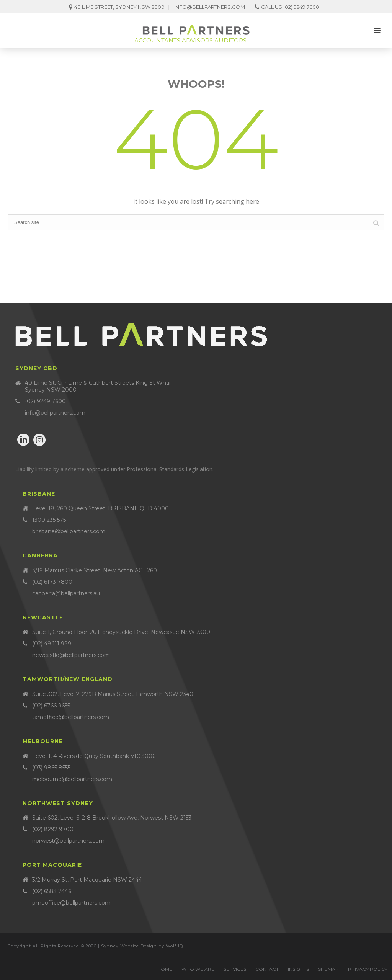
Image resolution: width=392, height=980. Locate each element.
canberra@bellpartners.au (66, 593)
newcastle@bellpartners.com (71, 655)
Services (235, 969)
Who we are (198, 969)
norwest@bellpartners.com (68, 841)
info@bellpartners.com (210, 7)
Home (165, 969)
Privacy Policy (368, 969)
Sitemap (328, 969)
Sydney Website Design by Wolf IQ (142, 946)
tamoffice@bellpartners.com (71, 717)
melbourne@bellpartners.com (72, 779)
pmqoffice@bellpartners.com (71, 903)
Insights (298, 969)
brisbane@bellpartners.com (69, 531)
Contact (267, 969)
